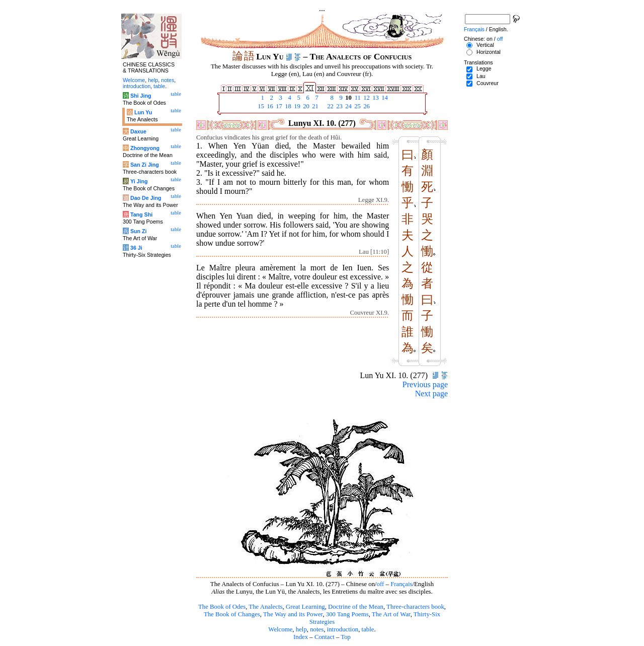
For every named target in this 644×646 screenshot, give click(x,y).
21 (314, 106)
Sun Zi (139, 231)
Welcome (280, 629)
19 (296, 106)
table (368, 629)
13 (375, 98)
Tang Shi (141, 214)
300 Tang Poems (347, 614)
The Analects (265, 607)
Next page (431, 393)
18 (287, 106)
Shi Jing (141, 96)
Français (401, 584)
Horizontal (489, 52)
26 (366, 106)
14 (384, 98)
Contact (325, 637)
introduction (343, 629)
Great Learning (305, 607)
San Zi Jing (145, 165)
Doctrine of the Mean (356, 607)
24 (348, 106)
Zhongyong (145, 148)
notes (317, 629)
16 (269, 106)
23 (339, 106)
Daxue (138, 131)
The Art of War (391, 614)
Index (301, 637)
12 (366, 98)
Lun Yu (143, 112)
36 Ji (136, 248)
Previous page (425, 384)
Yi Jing (139, 181)
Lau (481, 76)
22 (330, 106)
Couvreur (488, 83)
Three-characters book (415, 607)
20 (305, 106)
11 (357, 98)
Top (346, 637)
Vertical (485, 45)
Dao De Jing (146, 198)
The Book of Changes (232, 614)
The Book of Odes (222, 607)
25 (357, 106)
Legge (484, 68)
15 (260, 106)
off (381, 584)
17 (278, 106)
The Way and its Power (293, 614)
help (301, 629)
